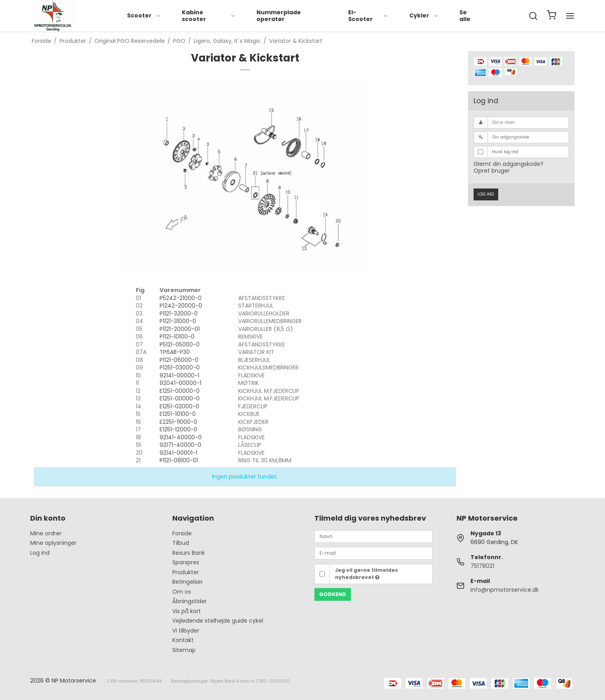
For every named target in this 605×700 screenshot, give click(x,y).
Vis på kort (187, 611)
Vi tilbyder (186, 631)
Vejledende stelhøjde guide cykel (218, 621)
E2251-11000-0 (178, 422)
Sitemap (184, 650)
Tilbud (181, 543)
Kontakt (183, 640)
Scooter (144, 15)
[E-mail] (374, 553)
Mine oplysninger (53, 543)
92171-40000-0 (180, 445)
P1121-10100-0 (177, 337)
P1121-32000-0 (179, 313)
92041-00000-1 (180, 383)
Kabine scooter (209, 16)
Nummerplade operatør (279, 16)
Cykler (424, 15)
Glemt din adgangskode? (509, 164)
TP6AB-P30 (175, 352)
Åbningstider (190, 601)
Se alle (465, 16)
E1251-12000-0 (178, 429)
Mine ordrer (46, 533)
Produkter (186, 572)
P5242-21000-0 (181, 298)
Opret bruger (492, 171)
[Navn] (374, 536)
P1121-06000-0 (179, 360)
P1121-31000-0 (178, 321)
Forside (182, 533)
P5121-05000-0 (180, 344)
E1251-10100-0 (178, 414)
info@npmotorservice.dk (505, 590)
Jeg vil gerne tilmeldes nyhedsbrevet (366, 574)
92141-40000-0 (181, 437)
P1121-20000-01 (180, 329)
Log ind (486, 194)
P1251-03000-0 (180, 367)
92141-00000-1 (179, 375)
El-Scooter (368, 16)
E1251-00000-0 (180, 391)
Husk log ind (505, 152)
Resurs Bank (189, 553)
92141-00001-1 (178, 453)
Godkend (333, 594)
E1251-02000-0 (179, 406)
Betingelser (188, 582)
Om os (182, 592)
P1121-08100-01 (179, 460)
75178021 (482, 566)
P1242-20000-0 (181, 306)
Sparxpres (186, 562)
